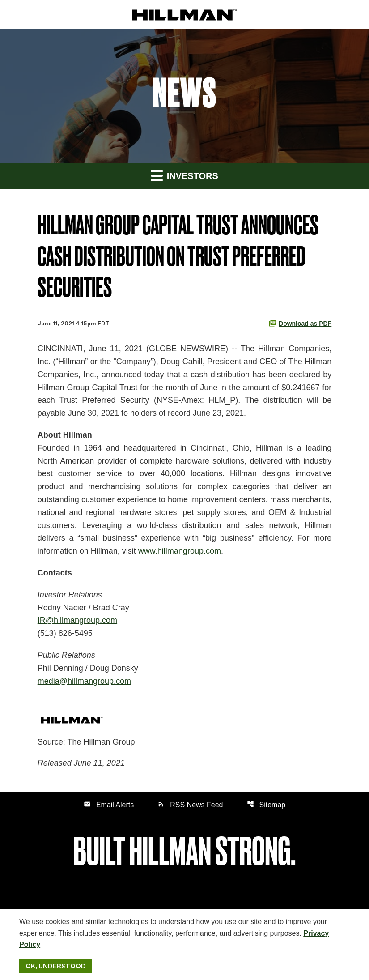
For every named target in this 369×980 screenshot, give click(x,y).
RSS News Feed (190, 804)
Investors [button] (184, 175)
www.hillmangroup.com (180, 551)
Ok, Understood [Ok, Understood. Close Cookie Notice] (56, 966)
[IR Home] (184, 15)
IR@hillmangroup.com (77, 620)
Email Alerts (109, 804)
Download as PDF (300, 323)
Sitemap (266, 804)
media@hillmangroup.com (84, 681)
